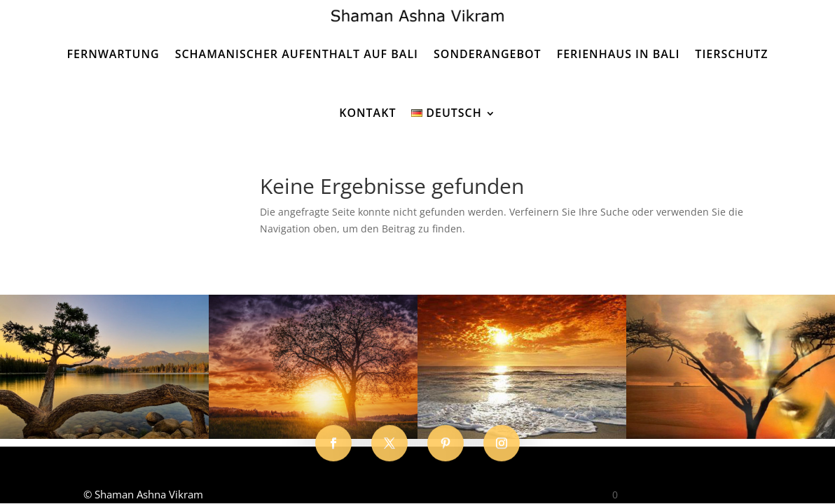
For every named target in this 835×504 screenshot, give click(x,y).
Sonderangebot (488, 54)
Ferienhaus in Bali (619, 54)
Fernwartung (113, 54)
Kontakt (367, 113)
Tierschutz (731, 54)
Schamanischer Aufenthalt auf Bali (297, 54)
